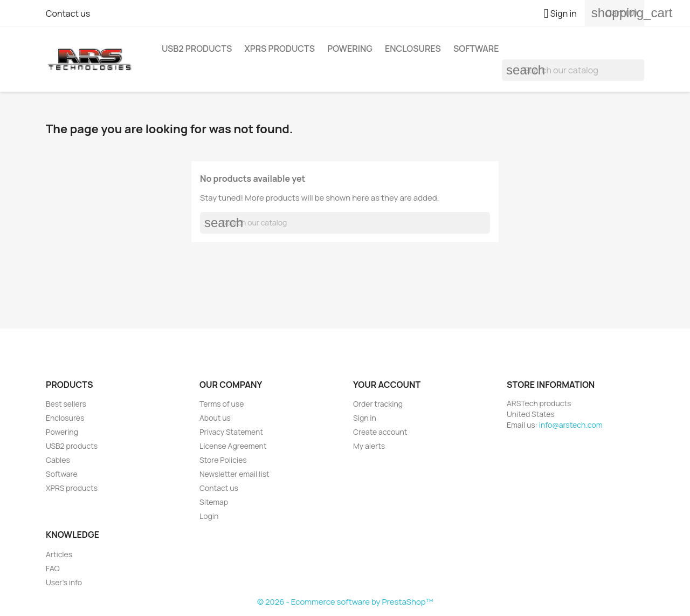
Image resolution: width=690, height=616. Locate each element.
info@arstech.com (571, 425)
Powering (350, 49)
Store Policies (223, 460)
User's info (64, 582)
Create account (380, 432)
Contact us (68, 13)
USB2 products (197, 49)
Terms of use (222, 404)
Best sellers (66, 404)
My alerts (369, 446)
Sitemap (214, 502)
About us (215, 418)
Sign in (365, 418)
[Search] (573, 70)
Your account (387, 385)
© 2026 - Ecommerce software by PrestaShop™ (345, 602)
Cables (58, 460)
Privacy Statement (231, 432)
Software (476, 49)
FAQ (53, 568)
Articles (59, 554)
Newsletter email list (234, 474)
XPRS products (280, 49)
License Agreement (233, 446)
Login (209, 516)
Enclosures (413, 49)
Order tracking (378, 404)
